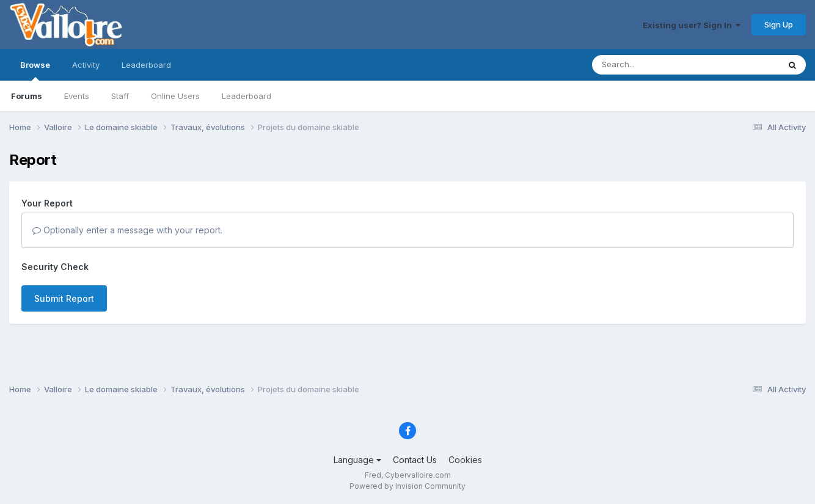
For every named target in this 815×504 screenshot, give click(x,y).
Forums (27, 96)
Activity (86, 65)
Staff (120, 96)
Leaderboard (247, 96)
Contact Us (415, 460)
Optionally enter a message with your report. (127, 230)
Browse (35, 70)
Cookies (465, 460)
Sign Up (779, 24)
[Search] (652, 65)
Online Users (175, 96)
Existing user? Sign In (692, 25)
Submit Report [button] (64, 298)
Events (77, 96)
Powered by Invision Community (407, 486)
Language (357, 460)
